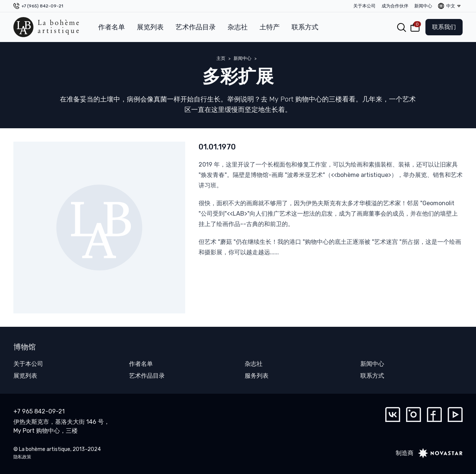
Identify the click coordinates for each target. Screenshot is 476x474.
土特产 (270, 27)
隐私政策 (22, 457)
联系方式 (305, 27)
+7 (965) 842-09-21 (42, 6)
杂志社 (238, 27)
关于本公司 (364, 6)
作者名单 (112, 27)
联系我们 (444, 27)
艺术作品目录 (196, 27)
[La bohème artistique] (46, 27)
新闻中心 (423, 6)
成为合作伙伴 (395, 6)
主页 (221, 58)
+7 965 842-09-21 (39, 411)
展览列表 (150, 27)
